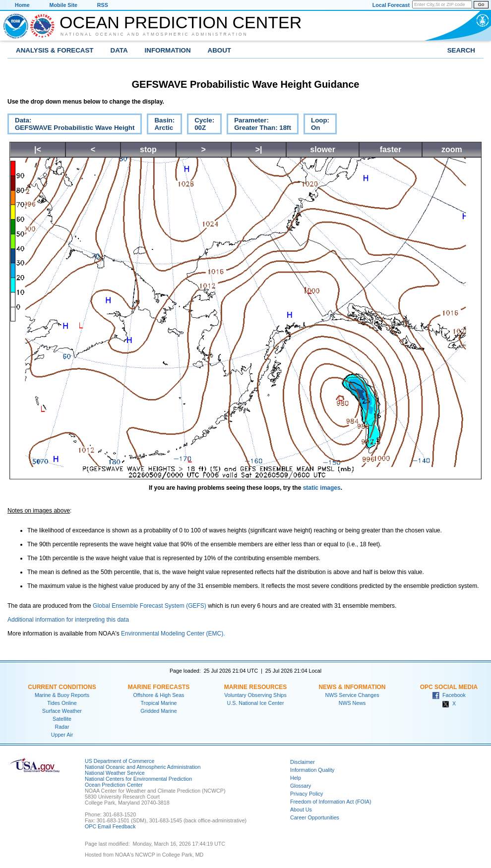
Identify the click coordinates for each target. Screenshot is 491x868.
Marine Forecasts (159, 687)
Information (168, 50)
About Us (301, 810)
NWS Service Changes (352, 695)
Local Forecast (391, 5)
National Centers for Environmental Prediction (138, 779)
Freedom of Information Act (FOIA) (331, 802)
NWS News (352, 703)
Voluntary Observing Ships (255, 695)
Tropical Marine (158, 703)
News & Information (352, 687)
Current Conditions (62, 687)
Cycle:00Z (201, 125)
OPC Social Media (449, 687)
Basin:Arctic (161, 125)
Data (119, 50)
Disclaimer (303, 762)
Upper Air (62, 735)
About (219, 50)
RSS (103, 5)
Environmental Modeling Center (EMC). (173, 634)
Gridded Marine (158, 711)
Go (481, 4)
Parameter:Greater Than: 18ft (259, 125)
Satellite (62, 719)
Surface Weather (62, 711)
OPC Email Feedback (110, 826)
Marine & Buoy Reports (62, 695)
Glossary (301, 786)
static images (322, 488)
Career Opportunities (315, 817)
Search (461, 50)
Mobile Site (63, 5)
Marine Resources (256, 687)
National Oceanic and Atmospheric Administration (154, 34)
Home (22, 5)
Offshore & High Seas (159, 695)
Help (296, 778)
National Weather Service (115, 773)
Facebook (449, 695)
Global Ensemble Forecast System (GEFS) (150, 606)
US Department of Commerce (120, 761)
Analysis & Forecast (55, 50)
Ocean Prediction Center (181, 22)
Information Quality (312, 770)
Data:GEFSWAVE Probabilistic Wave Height (71, 125)
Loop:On (316, 125)
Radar (62, 727)
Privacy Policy (307, 794)
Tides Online (62, 703)
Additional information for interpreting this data (68, 620)
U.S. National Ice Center (256, 703)
